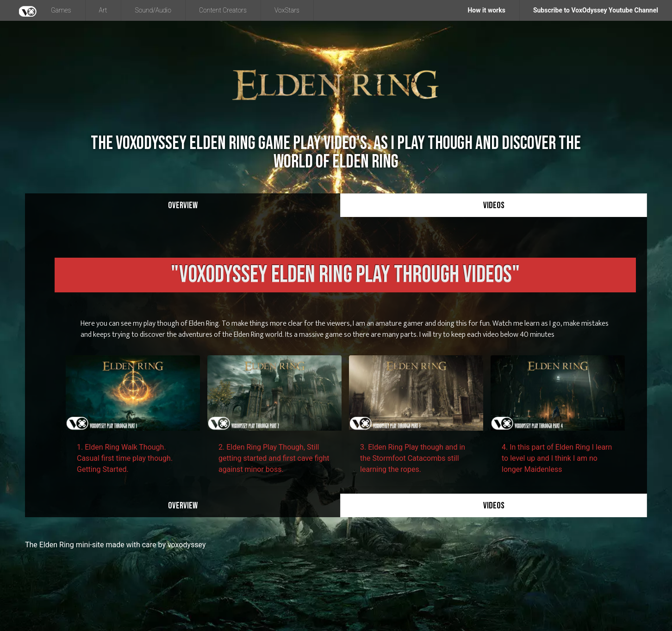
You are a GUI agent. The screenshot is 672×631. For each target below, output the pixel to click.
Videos (494, 205)
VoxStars (287, 10)
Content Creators (223, 10)
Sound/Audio (153, 10)
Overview (183, 205)
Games (61, 10)
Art (103, 10)
